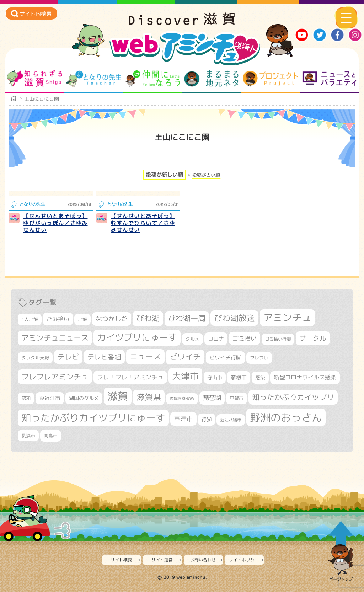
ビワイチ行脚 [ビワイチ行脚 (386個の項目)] (225, 358)
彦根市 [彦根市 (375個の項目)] (239, 377)
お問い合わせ (203, 560)
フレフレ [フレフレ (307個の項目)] (259, 358)
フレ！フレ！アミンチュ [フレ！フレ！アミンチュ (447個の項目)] (130, 377)
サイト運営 (162, 560)
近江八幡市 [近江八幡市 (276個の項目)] (231, 420)
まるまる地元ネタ (211, 79)
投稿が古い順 (206, 175)
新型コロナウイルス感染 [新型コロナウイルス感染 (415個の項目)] (305, 377)
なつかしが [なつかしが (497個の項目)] (112, 319)
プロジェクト (270, 79)
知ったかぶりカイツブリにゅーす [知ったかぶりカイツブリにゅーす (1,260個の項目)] (93, 418)
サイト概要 (121, 560)
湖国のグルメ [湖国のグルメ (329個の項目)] (84, 398)
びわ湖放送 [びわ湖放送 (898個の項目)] (234, 318)
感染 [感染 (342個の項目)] (260, 378)
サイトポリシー (244, 560)
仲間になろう (153, 79)
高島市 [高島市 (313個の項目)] (51, 436)
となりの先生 (94, 79)
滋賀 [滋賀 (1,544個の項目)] (118, 396)
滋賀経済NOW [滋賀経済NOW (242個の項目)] (182, 399)
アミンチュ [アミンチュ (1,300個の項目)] (287, 318)
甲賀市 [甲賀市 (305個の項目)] (237, 398)
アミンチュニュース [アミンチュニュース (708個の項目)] (55, 338)
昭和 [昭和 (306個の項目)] (26, 398)
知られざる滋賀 (35, 79)
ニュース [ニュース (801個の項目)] (145, 356)
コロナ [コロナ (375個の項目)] (216, 339)
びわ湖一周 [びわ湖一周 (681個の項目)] (187, 318)
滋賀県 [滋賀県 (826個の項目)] (149, 397)
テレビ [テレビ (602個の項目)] (68, 357)
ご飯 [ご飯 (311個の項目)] (82, 319)
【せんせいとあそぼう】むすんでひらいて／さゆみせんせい (143, 223)
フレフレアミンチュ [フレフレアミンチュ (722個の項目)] (55, 377)
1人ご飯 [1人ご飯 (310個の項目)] (30, 319)
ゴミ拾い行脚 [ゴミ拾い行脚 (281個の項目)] (278, 339)
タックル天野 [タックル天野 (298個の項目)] (35, 358)
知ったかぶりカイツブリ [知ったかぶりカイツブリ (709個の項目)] (293, 397)
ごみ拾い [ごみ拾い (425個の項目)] (58, 319)
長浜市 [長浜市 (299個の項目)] (28, 436)
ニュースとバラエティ (329, 79)
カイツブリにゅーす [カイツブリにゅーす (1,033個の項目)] (137, 337)
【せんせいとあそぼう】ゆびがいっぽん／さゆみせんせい (55, 223)
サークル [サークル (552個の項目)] (313, 338)
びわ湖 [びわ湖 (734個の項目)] (148, 318)
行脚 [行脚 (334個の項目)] (207, 419)
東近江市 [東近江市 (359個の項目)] (50, 398)
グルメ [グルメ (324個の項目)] (192, 339)
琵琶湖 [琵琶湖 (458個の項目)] (212, 398)
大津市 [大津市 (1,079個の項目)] (185, 376)
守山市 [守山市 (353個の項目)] (215, 378)
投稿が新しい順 (164, 175)
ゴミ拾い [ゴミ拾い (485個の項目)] (245, 338)
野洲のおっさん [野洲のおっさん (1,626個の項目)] (286, 417)
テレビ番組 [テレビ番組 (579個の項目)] (104, 357)
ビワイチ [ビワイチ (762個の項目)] (185, 357)
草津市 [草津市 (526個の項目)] (183, 419)
